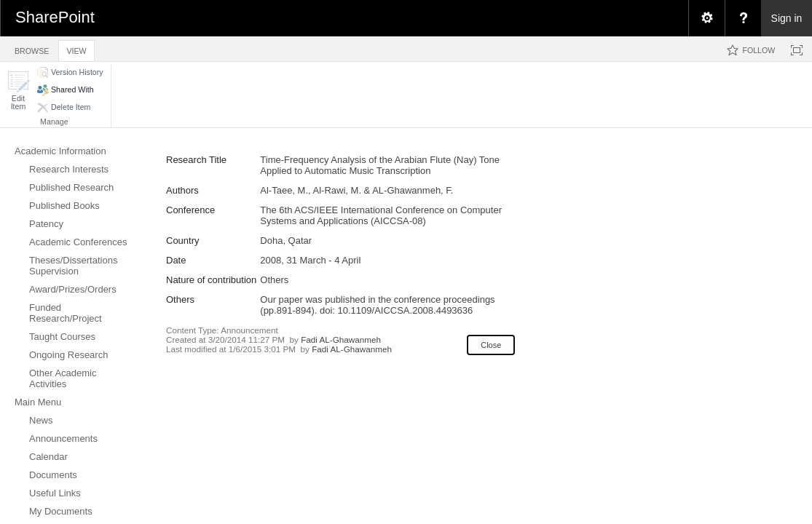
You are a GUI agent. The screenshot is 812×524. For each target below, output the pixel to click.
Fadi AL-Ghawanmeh (341, 340)
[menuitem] (706, 18)
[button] (18, 91)
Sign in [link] (787, 18)
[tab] (32, 48)
